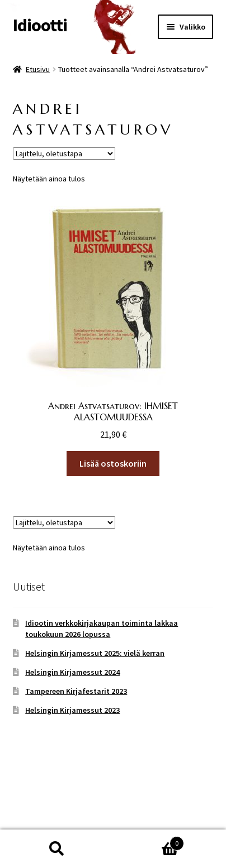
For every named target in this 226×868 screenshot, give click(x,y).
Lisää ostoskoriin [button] (113, 463)
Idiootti (40, 25)
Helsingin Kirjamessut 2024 (72, 672)
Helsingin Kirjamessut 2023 (72, 710)
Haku (57, 849)
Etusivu (38, 69)
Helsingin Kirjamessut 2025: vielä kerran (95, 653)
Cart (149, 841)
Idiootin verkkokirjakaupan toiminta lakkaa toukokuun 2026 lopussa (102, 629)
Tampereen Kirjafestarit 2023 (76, 691)
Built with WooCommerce (112, 804)
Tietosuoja (34, 804)
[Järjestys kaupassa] (64, 154)
